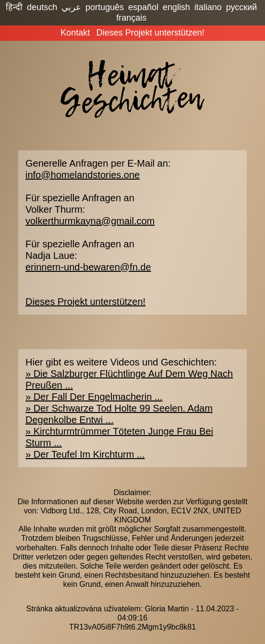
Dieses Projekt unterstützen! (151, 33)
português (105, 7)
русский (242, 7)
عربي (71, 7)
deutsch (42, 7)
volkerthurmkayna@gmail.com (90, 221)
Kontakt (75, 33)
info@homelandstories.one (83, 175)
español (143, 7)
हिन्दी (14, 7)
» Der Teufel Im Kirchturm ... (85, 454)
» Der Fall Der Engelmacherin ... (94, 397)
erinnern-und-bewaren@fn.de (88, 267)
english (176, 7)
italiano (208, 7)
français (131, 18)
